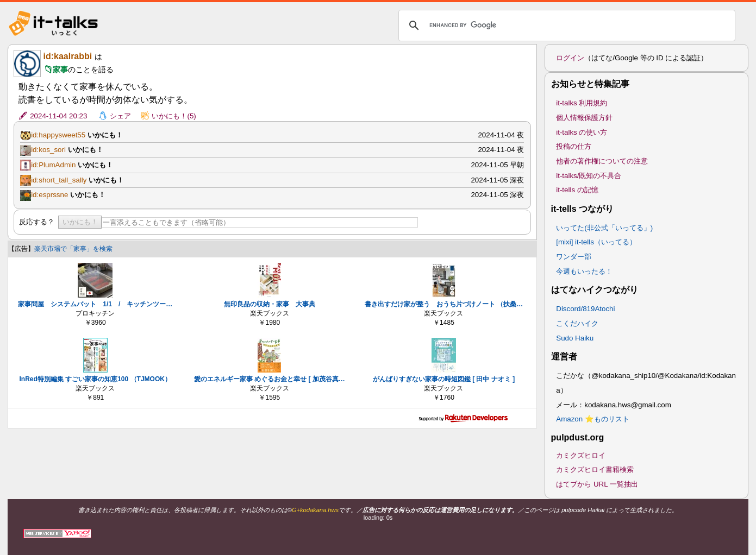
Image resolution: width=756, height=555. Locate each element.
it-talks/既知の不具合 (589, 176)
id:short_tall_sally (59, 180)
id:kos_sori (48, 150)
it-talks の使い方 (582, 132)
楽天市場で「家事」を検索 (73, 249)
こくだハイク (577, 323)
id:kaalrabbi (67, 56)
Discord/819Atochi (585, 309)
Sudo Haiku (575, 338)
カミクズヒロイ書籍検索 (595, 469)
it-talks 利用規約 (582, 103)
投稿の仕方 (574, 146)
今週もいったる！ (584, 271)
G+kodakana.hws (315, 510)
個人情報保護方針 (584, 118)
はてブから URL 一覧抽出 (597, 484)
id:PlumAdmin (53, 165)
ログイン (570, 58)
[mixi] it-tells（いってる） (596, 242)
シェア (120, 116)
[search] (565, 26)
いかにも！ (80, 222)
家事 (60, 70)
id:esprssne (49, 195)
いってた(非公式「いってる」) (604, 228)
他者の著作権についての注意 (602, 161)
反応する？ (37, 222)
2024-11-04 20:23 (58, 116)
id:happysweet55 (58, 135)
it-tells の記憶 (577, 190)
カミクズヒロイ (581, 455)
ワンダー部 (574, 257)
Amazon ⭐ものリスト (593, 419)
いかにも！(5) (174, 116)
